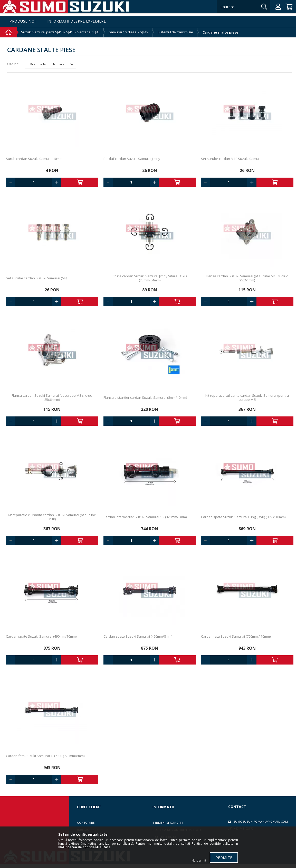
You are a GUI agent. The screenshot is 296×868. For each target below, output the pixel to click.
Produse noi (23, 21)
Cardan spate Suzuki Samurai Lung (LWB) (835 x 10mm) (243, 517)
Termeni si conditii (168, 823)
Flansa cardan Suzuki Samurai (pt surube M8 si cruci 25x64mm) (52, 397)
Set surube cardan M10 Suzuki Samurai (232, 159)
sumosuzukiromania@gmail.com (261, 821)
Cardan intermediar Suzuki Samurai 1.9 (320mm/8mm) (145, 517)
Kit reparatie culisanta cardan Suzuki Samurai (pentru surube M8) (247, 397)
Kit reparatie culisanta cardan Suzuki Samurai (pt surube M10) (52, 517)
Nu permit (199, 860)
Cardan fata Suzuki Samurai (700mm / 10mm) (236, 636)
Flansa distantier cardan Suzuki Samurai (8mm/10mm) (145, 397)
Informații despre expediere (77, 21)
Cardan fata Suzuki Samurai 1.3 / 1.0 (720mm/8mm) (45, 756)
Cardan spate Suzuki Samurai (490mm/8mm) (138, 636)
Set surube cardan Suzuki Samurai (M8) (37, 278)
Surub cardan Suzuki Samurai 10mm (34, 159)
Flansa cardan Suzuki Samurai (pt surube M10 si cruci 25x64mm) (247, 278)
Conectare (86, 823)
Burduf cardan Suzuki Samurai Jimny (132, 159)
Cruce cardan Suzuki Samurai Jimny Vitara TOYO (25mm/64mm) (150, 278)
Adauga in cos (80, 182)
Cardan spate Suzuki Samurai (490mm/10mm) (41, 636)
